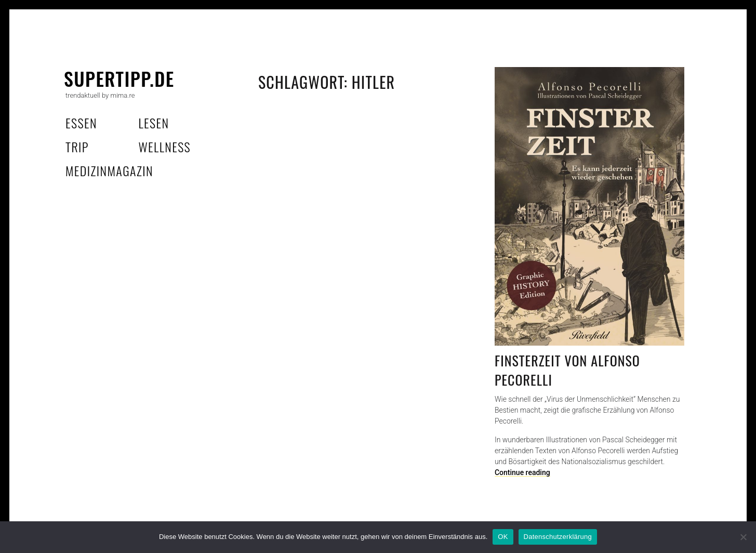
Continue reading (522, 472)
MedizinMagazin (109, 170)
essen (81, 123)
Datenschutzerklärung (558, 537)
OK (503, 537)
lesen (154, 123)
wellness (164, 147)
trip (77, 147)
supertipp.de (119, 78)
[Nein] (743, 537)
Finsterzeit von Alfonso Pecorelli (567, 370)
